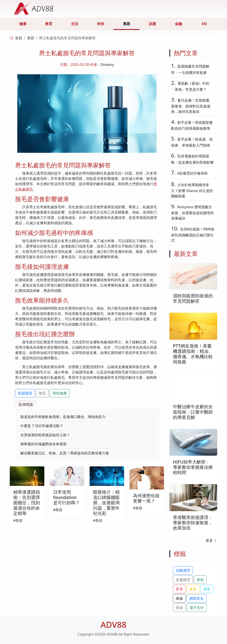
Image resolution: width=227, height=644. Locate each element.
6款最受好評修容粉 (193, 173)
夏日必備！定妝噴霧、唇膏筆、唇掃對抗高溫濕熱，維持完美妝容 (192, 106)
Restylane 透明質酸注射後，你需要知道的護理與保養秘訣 (192, 213)
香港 (179, 608)
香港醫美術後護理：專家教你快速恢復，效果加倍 (193, 523)
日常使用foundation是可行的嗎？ (67, 497)
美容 (127, 24)
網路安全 (197, 598)
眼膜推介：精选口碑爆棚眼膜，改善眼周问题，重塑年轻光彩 (106, 503)
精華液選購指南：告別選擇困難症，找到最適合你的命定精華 (27, 503)
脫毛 (42, 393)
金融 (178, 24)
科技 (101, 24)
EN (204, 24)
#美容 (18, 520)
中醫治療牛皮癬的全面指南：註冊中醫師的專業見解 (193, 412)
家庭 (193, 589)
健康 (23, 24)
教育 (49, 24)
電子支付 (197, 608)
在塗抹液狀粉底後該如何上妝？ (45, 435)
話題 (153, 24)
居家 (207, 589)
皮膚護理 (183, 580)
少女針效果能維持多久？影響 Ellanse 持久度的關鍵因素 (192, 190)
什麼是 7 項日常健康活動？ (42, 426)
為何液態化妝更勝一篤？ (146, 498)
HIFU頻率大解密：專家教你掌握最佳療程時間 (193, 467)
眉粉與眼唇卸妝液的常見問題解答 (193, 298)
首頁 (19, 38)
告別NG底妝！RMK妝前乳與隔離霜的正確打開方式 (193, 235)
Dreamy (107, 65)
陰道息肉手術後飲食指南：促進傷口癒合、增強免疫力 (63, 417)
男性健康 (60, 393)
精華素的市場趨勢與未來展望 (43, 444)
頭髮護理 (183, 570)
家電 (179, 589)
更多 (211, 540)
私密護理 (25, 393)
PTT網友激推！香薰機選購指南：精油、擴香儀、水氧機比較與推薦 (193, 354)
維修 (179, 598)
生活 (75, 24)
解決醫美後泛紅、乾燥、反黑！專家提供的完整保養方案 (65, 453)
